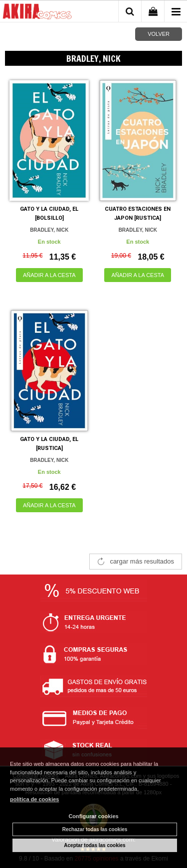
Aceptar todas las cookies (94, 845)
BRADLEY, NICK (49, 230)
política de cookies (34, 799)
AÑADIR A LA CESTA (49, 275)
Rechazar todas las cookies (95, 829)
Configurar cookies (93, 816)
